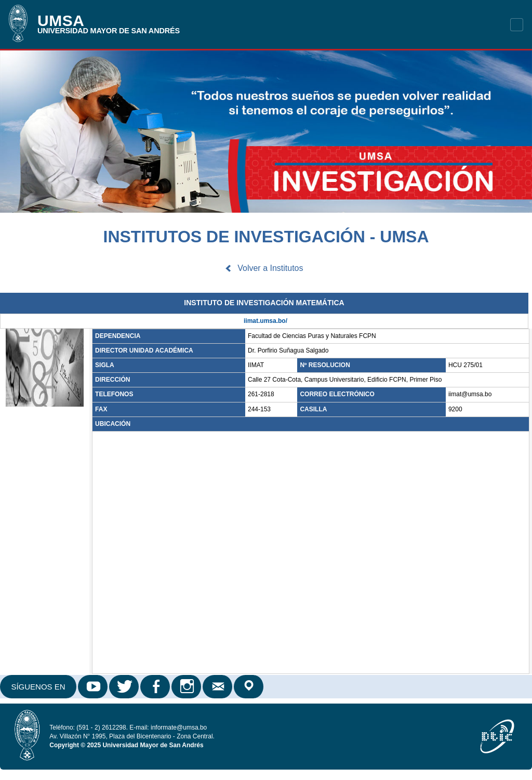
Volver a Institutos (270, 268)
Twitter (125, 687)
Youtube (94, 687)
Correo (218, 687)
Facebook (156, 687)
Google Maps (249, 687)
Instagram (187, 687)
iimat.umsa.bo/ (265, 321)
